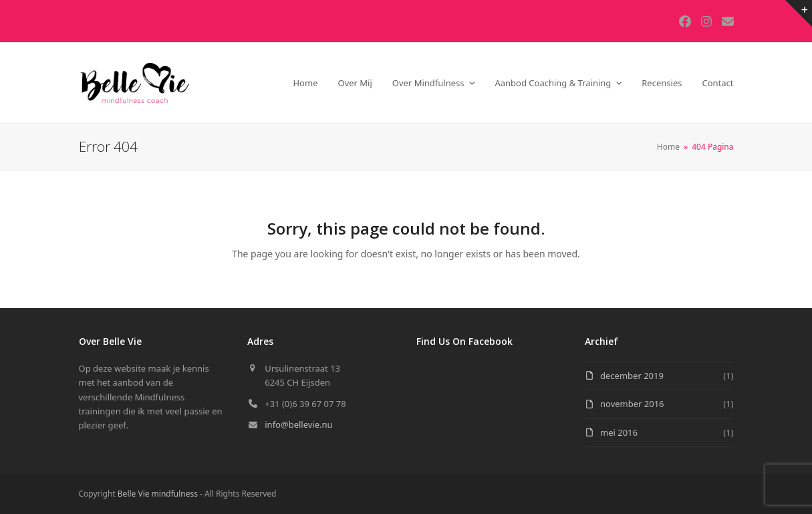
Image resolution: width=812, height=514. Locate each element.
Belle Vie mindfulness (158, 494)
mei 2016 (619, 432)
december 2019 (632, 376)
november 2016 (632, 404)
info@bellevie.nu (298, 424)
